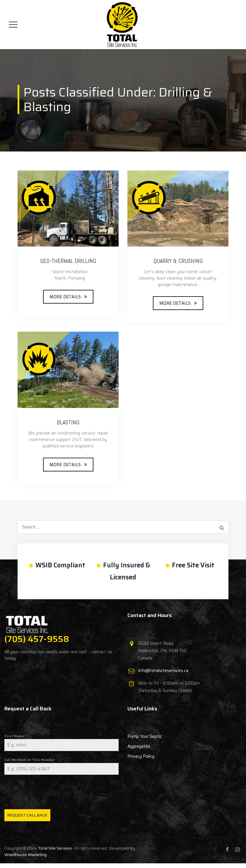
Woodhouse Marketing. (26, 855)
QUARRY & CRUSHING (178, 261)
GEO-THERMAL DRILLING (68, 261)
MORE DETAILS (65, 297)
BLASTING (68, 422)
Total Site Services (55, 848)
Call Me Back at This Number (30, 760)
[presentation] (61, 792)
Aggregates (139, 746)
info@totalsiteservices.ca (163, 671)
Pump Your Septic (145, 736)
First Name (15, 736)
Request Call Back (27, 815)
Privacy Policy (141, 756)
